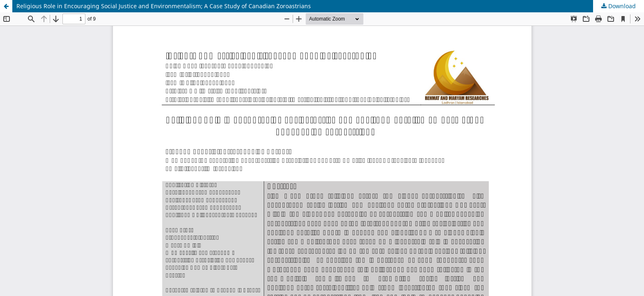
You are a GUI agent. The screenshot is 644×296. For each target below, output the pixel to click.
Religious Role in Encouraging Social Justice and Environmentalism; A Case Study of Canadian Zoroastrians (164, 6)
